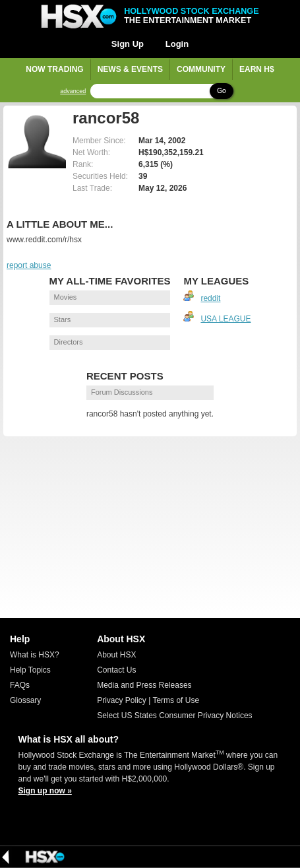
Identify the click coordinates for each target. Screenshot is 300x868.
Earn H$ (257, 69)
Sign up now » (45, 791)
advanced (73, 91)
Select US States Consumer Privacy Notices (174, 716)
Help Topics (30, 670)
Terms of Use (176, 700)
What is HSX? (35, 655)
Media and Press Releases (144, 685)
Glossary (25, 700)
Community (201, 69)
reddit (210, 298)
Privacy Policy (122, 700)
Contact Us (116, 670)
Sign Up (128, 44)
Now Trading (54, 69)
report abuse (29, 265)
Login (177, 44)
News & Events (130, 69)
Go (221, 91)
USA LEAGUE (225, 319)
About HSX (116, 655)
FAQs (20, 685)
